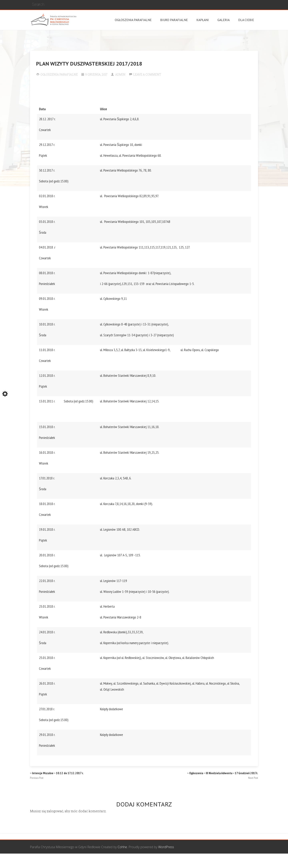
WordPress (166, 847)
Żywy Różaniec (248, 861)
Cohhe (122, 847)
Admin (120, 74)
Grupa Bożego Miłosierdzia (166, 861)
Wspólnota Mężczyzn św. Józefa (120, 861)
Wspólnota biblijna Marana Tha (211, 861)
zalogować (55, 811)
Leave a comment (147, 74)
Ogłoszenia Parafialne (59, 74)
